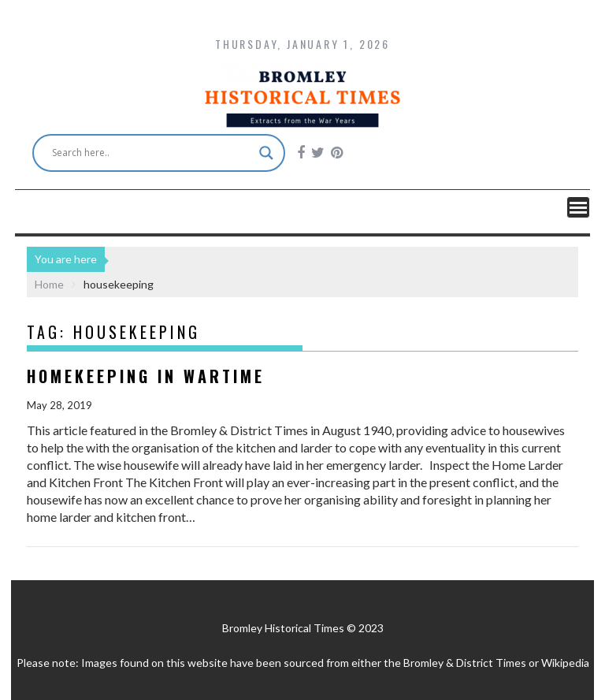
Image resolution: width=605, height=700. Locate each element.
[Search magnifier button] (266, 153)
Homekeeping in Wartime (146, 376)
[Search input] (152, 153)
